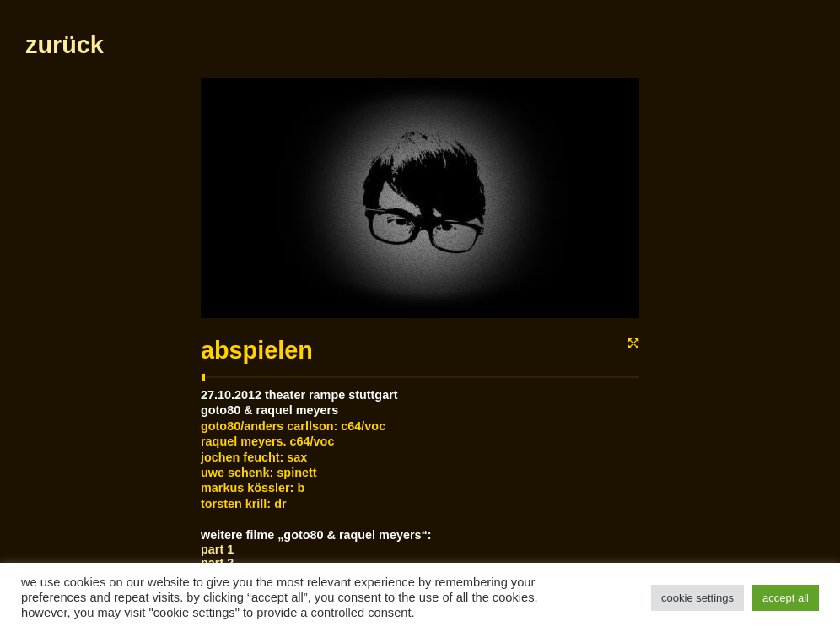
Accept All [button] (786, 598)
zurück (65, 45)
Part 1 (217, 549)
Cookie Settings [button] (697, 598)
